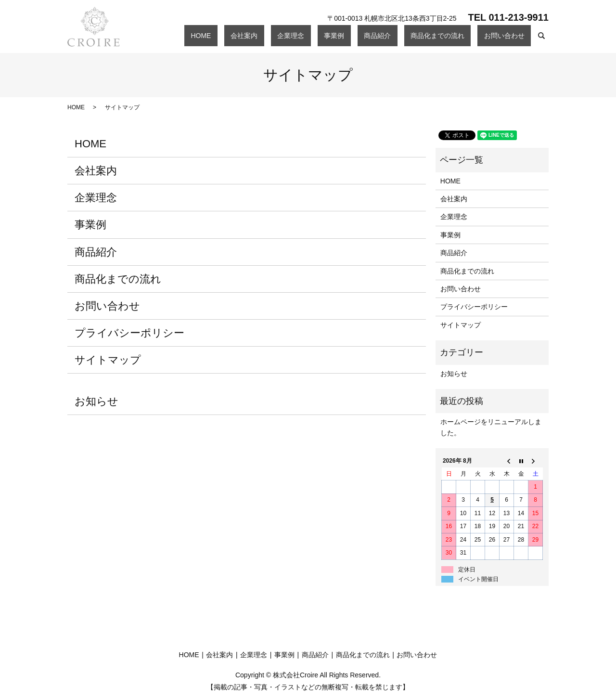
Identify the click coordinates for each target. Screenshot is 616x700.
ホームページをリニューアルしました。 (491, 427)
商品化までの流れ (457, 35)
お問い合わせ (511, 35)
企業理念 (349, 35)
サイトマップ (108, 360)
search (541, 36)
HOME (285, 35)
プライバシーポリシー (129, 333)
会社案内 (315, 35)
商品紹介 (410, 35)
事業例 (379, 35)
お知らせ (96, 401)
